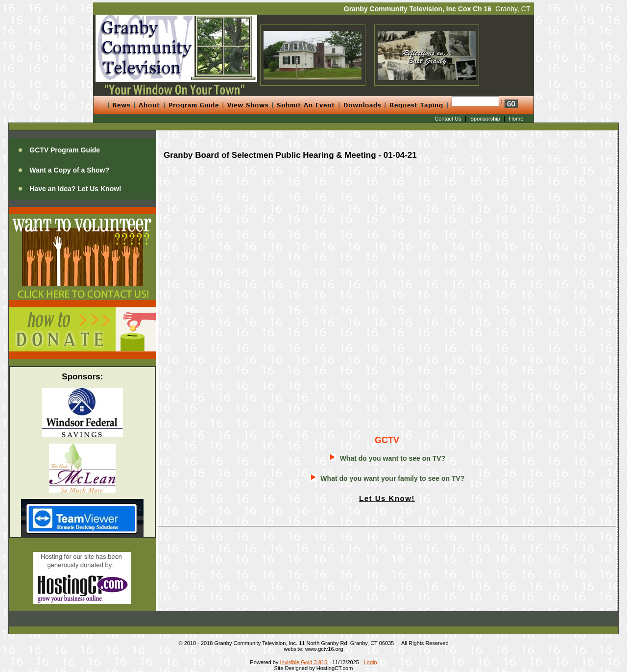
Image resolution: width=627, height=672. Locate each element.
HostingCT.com (335, 668)
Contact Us (448, 119)
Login (371, 662)
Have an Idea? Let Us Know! (75, 189)
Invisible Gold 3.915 (305, 662)
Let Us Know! (387, 498)
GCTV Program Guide (65, 150)
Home (516, 119)
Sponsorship (485, 119)
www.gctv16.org (324, 649)
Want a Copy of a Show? (69, 170)
